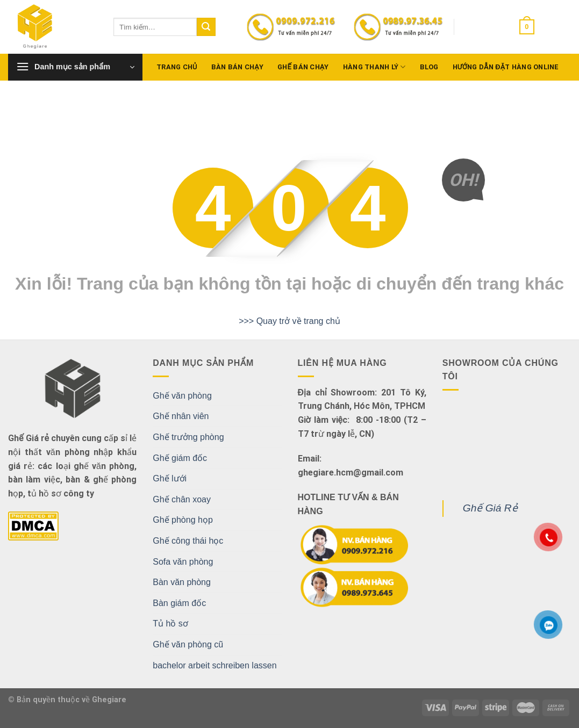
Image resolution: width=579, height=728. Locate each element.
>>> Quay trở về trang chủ (289, 321)
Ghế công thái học (188, 541)
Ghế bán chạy (303, 67)
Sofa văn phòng (183, 562)
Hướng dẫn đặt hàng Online (506, 67)
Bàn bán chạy (237, 67)
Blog (429, 67)
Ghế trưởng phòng (188, 437)
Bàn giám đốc (179, 603)
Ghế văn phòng (182, 396)
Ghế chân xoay (182, 499)
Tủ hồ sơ (170, 624)
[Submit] (206, 27)
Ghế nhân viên (181, 416)
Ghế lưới (170, 478)
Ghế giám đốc (180, 458)
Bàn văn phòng (182, 582)
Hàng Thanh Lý (374, 67)
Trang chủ (177, 67)
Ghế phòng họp (183, 520)
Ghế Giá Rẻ (490, 508)
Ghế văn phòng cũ (188, 644)
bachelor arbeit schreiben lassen (215, 665)
